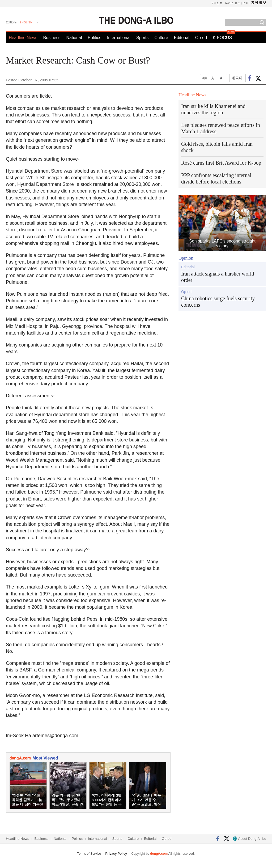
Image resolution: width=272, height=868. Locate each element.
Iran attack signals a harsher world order (218, 277)
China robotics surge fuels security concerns (218, 302)
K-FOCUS (222, 38)
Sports (142, 38)
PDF (246, 3)
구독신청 (217, 3)
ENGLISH (26, 22)
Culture (161, 38)
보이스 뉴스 (233, 3)
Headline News (23, 38)
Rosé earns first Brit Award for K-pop (221, 163)
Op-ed (201, 38)
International (119, 38)
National (74, 38)
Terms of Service (89, 854)
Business (52, 38)
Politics (94, 38)
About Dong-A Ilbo (250, 839)
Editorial (182, 38)
